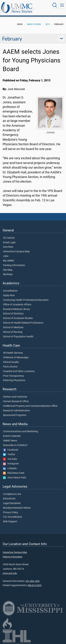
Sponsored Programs (15, 415)
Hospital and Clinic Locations (19, 371)
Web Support (10, 522)
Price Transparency (13, 376)
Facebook (11, 450)
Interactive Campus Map (16, 252)
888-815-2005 (34, 585)
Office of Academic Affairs (17, 305)
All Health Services (13, 353)
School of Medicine (13, 327)
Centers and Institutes (15, 397)
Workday (8, 274)
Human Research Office (16, 401)
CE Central (9, 238)
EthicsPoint (9, 499)
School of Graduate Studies (18, 318)
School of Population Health (18, 337)
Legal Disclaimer (12, 503)
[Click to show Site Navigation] (62, 5)
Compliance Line (12, 494)
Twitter (9, 455)
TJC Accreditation (13, 517)
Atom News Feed (14, 478)
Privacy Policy (11, 513)
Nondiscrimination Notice (17, 508)
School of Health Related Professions (23, 323)
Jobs (6, 256)
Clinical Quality (11, 362)
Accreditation (10, 291)
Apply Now (9, 295)
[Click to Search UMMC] (55, 5)
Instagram (11, 464)
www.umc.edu (10, 573)
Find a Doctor (10, 367)
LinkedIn (10, 468)
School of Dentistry (13, 314)
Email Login (9, 243)
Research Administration (16, 411)
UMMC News (10, 441)
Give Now (8, 247)
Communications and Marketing (21, 432)
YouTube (10, 459)
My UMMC (9, 261)
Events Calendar (12, 436)
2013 (48, 24)
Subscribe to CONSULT (15, 445)
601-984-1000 (33, 581)
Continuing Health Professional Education (26, 300)
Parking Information (14, 265)
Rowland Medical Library (16, 309)
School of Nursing (13, 332)
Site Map (8, 270)
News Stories (22, 12)
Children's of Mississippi (16, 358)
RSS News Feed (14, 473)
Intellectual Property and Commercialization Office (30, 406)
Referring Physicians (14, 380)
